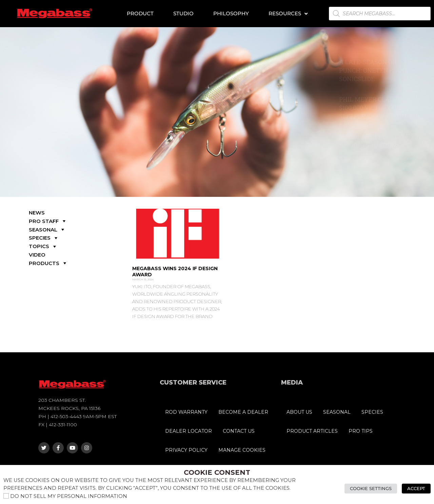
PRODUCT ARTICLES (312, 431)
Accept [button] (416, 488)
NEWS (37, 213)
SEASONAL (47, 230)
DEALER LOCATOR (189, 431)
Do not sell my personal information (69, 496)
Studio (183, 13)
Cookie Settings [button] (371, 488)
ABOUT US (299, 412)
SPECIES (44, 238)
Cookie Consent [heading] (217, 472)
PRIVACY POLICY (186, 450)
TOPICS (43, 246)
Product (140, 13)
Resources (288, 14)
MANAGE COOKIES (242, 450)
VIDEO (37, 255)
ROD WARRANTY (186, 412)
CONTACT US (239, 431)
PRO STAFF (48, 221)
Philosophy (231, 13)
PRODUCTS (48, 263)
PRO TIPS (361, 431)
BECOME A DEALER (243, 412)
